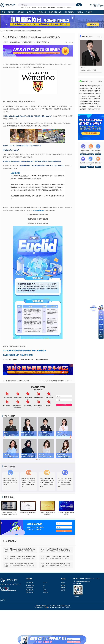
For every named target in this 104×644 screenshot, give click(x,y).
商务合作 (63, 590)
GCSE (45, 590)
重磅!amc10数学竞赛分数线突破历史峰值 (23, 549)
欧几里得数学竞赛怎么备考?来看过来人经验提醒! (18, 355)
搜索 (79, 5)
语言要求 (69, 7)
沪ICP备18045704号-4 (40, 607)
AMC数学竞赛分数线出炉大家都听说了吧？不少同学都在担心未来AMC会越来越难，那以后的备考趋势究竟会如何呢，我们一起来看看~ (59, 551)
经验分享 (46, 592)
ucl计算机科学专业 (61, 7)
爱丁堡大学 (28, 7)
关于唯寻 (63, 583)
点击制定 (91, 167)
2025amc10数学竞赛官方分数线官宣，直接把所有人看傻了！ (23, 551)
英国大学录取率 (51, 7)
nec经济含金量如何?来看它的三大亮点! (58, 556)
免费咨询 (98, 167)
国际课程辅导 (30, 583)
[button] (36, 460)
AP (44, 588)
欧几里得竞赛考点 (15, 42)
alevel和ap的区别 (42, 7)
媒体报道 (63, 588)
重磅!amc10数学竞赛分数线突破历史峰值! (23, 556)
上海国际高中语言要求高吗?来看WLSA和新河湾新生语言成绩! (56, 381)
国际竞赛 (11, 31)
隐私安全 (68, 607)
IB (44, 585)
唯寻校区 (63, 585)
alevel (22, 7)
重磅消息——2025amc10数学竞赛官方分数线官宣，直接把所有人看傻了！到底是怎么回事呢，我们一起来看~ (23, 558)
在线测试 (83, 167)
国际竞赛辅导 (30, 588)
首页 (7, 31)
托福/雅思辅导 (30, 585)
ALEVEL (45, 583)
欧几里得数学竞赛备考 (43, 42)
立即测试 (98, 154)
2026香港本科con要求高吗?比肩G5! (16, 381)
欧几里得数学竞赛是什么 (28, 42)
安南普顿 (34, 7)
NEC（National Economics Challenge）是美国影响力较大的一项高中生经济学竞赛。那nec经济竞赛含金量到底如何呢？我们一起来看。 (59, 558)
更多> (100, 81)
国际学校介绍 (30, 592)
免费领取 (83, 154)
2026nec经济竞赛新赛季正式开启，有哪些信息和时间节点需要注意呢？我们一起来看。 (23, 566)
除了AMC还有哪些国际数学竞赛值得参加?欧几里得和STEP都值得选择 (24, 351)
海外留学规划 (30, 590)
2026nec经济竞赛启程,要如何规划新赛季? (23, 564)
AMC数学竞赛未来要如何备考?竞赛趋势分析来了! (59, 549)
